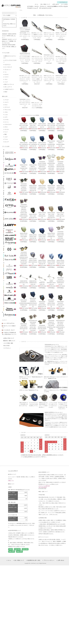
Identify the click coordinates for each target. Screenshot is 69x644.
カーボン (7, 120)
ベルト (6, 79)
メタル (6, 112)
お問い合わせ (55, 4)
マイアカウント (63, 2)
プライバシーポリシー (49, 560)
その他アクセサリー (9, 89)
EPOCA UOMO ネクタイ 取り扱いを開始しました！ (9, 47)
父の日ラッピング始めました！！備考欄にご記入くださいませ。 (9, 41)
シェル (6, 115)
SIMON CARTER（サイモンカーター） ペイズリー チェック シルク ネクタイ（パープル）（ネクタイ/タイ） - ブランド (61, 79)
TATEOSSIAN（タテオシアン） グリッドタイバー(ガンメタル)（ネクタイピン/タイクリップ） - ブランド (25, 103)
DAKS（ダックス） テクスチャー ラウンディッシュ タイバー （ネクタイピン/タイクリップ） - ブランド (49, 79)
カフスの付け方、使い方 (9, 330)
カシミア (7, 142)
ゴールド (7, 100)
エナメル (7, 129)
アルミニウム (8, 110)
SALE (6, 92)
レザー (6, 117)
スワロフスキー (8, 124)
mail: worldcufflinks (43, 487)
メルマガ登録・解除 (8, 343)
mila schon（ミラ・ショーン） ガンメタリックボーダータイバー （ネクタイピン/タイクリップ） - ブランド (25, 79)
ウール (6, 139)
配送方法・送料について (9, 341)
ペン (5, 72)
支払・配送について (44, 4)
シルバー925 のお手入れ (9, 323)
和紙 (5, 134)
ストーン (7, 122)
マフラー (7, 77)
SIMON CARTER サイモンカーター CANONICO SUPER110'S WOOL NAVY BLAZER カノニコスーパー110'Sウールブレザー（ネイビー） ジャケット (25, 33)
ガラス (6, 127)
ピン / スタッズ (8, 67)
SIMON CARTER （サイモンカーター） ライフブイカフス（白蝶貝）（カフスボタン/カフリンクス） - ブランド (37, 79)
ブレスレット (8, 70)
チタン (6, 105)
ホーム (36, 4)
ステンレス (7, 107)
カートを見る (63, 4)
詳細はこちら (11, 481)
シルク (6, 137)
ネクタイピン (8, 65)
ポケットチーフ (8, 87)
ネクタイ (7, 74)
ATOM (8, 346)
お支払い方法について (9, 338)
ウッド (6, 132)
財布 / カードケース (9, 84)
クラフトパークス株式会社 (44, 486)
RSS (4, 346)
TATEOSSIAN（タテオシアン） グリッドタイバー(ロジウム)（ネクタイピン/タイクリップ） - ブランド (49, 58)
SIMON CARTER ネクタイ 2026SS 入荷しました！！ (9, 36)
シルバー (7, 102)
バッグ (6, 82)
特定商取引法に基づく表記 (34, 560)
